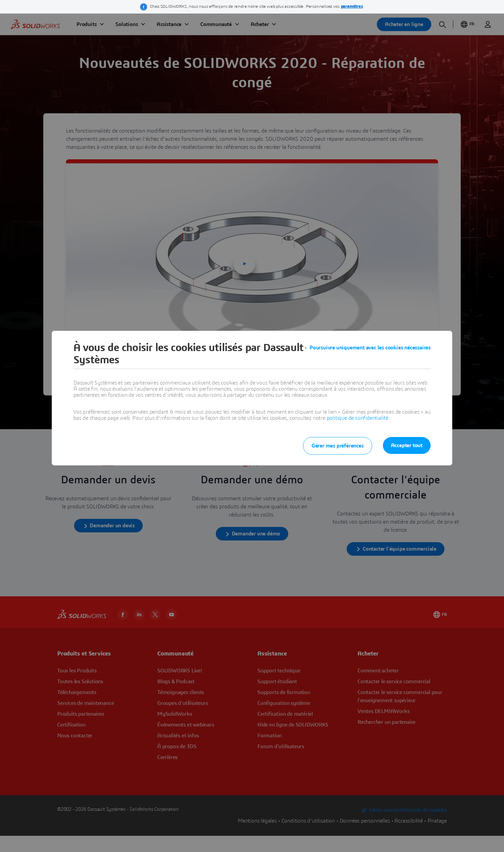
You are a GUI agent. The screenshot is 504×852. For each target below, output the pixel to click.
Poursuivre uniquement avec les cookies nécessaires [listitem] (370, 348)
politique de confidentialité (358, 418)
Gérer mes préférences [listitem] (338, 446)
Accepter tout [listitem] (407, 445)
